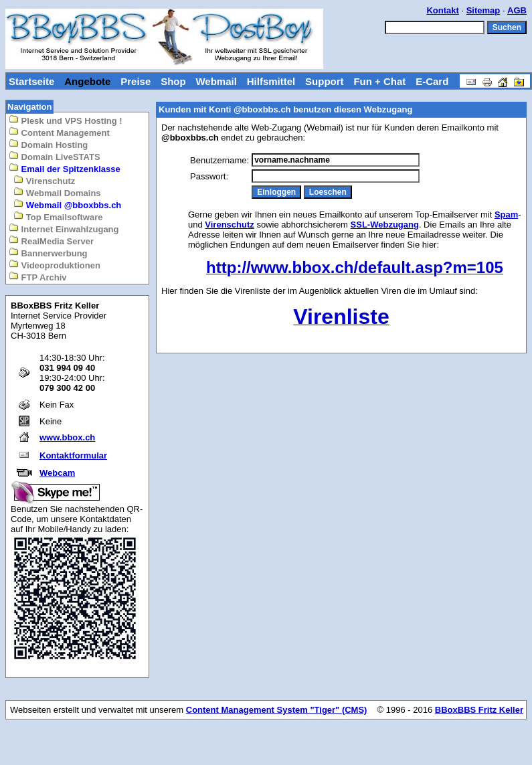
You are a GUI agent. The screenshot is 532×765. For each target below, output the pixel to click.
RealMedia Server (51, 241)
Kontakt (442, 10)
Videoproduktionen (55, 265)
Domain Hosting (48, 144)
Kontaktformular (73, 455)
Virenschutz (44, 180)
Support (325, 81)
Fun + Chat (379, 81)
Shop (173, 81)
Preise (136, 81)
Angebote (87, 81)
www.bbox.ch (67, 437)
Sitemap (483, 10)
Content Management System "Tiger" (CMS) (277, 710)
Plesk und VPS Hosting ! (66, 120)
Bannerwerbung (48, 253)
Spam (506, 215)
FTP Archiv (38, 277)
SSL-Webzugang (385, 225)
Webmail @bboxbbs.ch (67, 204)
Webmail (216, 81)
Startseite (31, 81)
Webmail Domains (57, 192)
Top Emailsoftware (58, 217)
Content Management (59, 132)
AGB (517, 10)
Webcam (57, 473)
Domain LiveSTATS (55, 156)
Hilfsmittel (271, 81)
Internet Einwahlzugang (64, 229)
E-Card (432, 81)
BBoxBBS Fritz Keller (479, 710)
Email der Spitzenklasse (65, 168)
